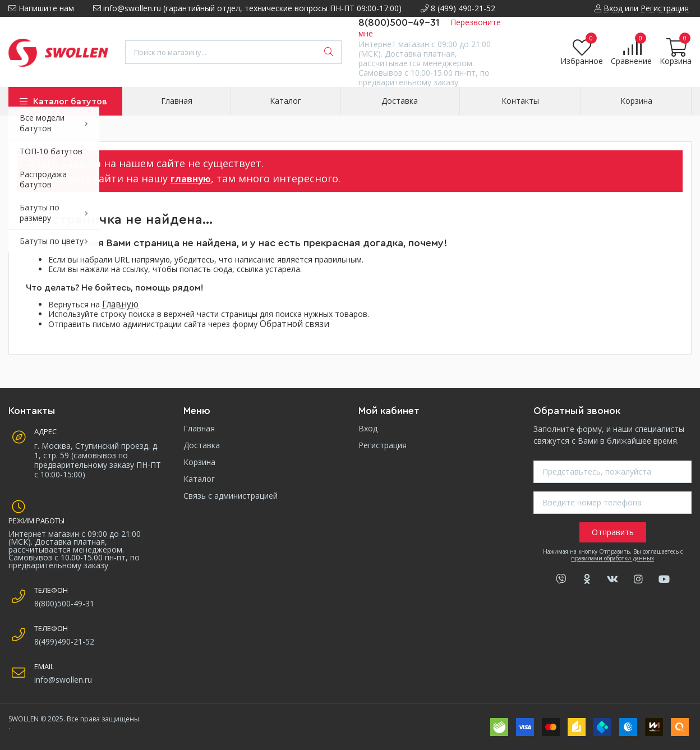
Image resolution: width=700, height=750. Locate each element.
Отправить (613, 532)
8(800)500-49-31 (399, 22)
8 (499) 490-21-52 (458, 8)
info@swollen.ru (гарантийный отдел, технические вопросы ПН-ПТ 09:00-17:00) (247, 8)
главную (191, 179)
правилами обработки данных (612, 558)
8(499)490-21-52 (64, 641)
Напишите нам (41, 8)
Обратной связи (294, 324)
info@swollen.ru (63, 680)
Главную (120, 304)
